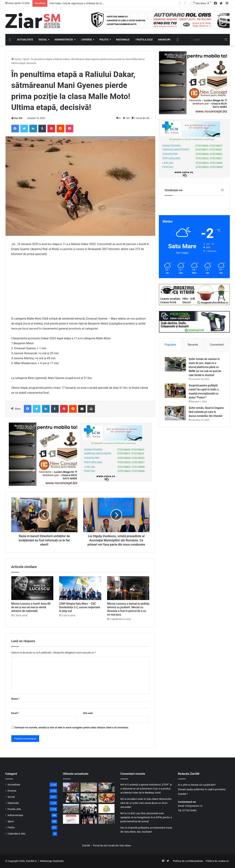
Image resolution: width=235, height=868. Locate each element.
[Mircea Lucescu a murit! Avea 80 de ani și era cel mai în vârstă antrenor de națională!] (32, 588)
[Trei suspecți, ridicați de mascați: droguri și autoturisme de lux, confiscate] (107, 787)
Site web (88, 713)
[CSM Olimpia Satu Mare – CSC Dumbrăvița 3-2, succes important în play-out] (80, 588)
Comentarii (217, 345)
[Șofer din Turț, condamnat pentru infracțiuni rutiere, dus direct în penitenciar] (71, 798)
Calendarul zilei (16, 834)
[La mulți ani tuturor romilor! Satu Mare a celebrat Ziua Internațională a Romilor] (89, 819)
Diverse (86, 40)
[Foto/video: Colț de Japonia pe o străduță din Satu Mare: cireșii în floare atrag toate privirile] (71, 787)
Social (43, 40)
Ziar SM (18, 118)
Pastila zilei (144, 40)
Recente (193, 345)
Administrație (64, 40)
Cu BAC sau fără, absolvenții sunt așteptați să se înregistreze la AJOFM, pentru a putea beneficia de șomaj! (146, 817)
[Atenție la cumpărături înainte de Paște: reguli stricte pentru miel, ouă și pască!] (107, 798)
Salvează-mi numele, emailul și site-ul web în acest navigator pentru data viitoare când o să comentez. (72, 727)
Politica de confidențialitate (188, 861)
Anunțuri (164, 40)
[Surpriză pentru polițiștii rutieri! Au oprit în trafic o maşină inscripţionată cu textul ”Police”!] (175, 391)
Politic (104, 40)
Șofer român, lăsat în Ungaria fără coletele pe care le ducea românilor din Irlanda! (206, 412)
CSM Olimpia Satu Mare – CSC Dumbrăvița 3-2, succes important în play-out (80, 607)
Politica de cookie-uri (217, 861)
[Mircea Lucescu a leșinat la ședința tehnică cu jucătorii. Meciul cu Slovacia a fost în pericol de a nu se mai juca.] (128, 588)
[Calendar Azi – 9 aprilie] (71, 819)
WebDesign (46, 861)
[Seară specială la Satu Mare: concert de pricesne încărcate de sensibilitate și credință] (89, 809)
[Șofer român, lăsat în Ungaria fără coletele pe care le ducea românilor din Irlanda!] (175, 413)
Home (16, 59)
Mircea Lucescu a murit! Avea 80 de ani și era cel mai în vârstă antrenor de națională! (31, 607)
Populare (170, 345)
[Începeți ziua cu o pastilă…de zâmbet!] (107, 809)
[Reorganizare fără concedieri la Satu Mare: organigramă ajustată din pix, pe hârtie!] (107, 819)
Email (15, 713)
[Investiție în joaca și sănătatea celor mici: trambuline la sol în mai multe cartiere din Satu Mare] (89, 787)
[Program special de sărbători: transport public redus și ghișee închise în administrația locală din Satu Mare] (71, 809)
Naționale (123, 40)
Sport (26, 59)
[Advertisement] (80, 288)
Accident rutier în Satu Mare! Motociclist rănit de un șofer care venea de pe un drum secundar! (146, 803)
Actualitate (25, 40)
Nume (16, 699)
